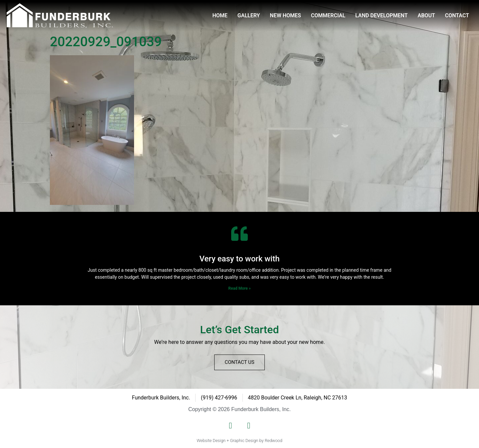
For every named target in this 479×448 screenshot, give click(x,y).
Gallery (249, 15)
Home (220, 15)
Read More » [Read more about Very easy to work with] (239, 288)
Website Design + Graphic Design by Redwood (239, 441)
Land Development (381, 15)
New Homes (285, 15)
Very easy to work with (239, 259)
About (426, 15)
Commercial (328, 15)
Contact (457, 15)
